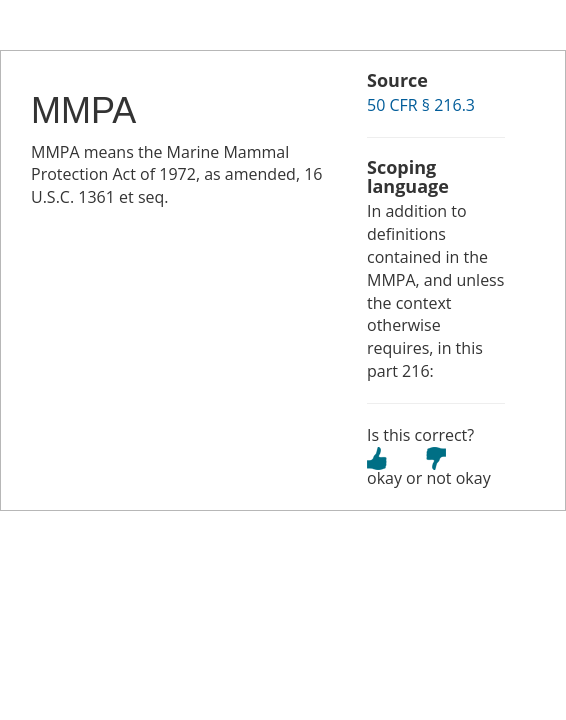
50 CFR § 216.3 (421, 105)
